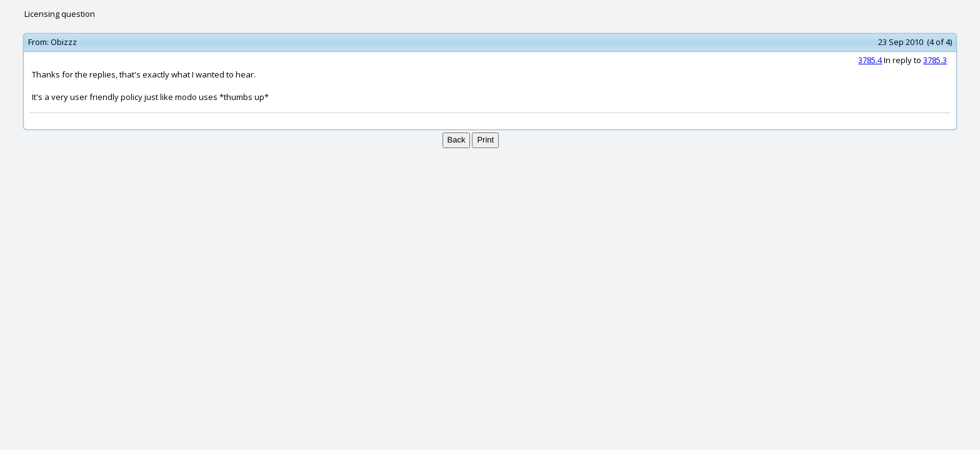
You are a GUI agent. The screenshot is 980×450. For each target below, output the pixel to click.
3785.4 (870, 60)
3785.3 (935, 60)
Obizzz (64, 42)
